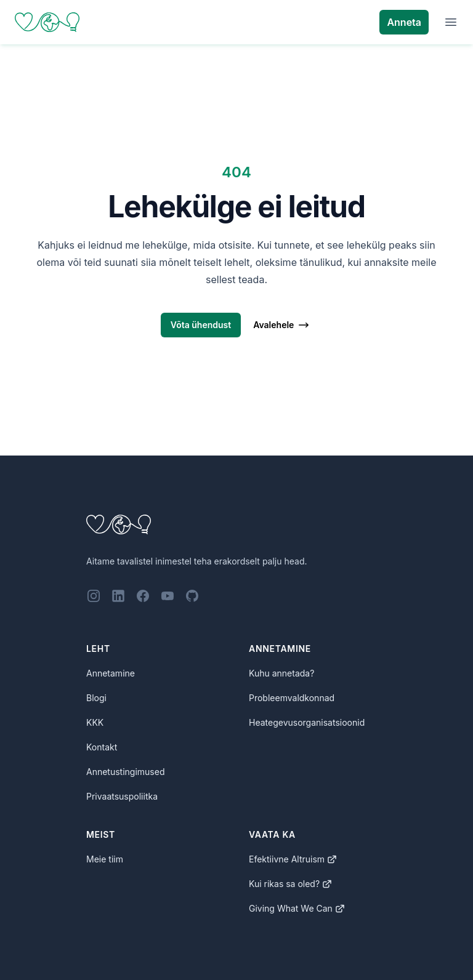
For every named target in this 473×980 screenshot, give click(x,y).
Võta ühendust (201, 325)
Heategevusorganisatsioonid (307, 722)
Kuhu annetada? (281, 673)
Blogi (96, 698)
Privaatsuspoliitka (122, 796)
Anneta (404, 22)
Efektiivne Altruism (293, 859)
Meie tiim (105, 859)
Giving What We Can (297, 908)
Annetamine (111, 673)
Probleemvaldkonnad (292, 698)
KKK (95, 722)
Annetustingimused (126, 772)
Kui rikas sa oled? (290, 884)
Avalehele (281, 325)
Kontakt (102, 747)
